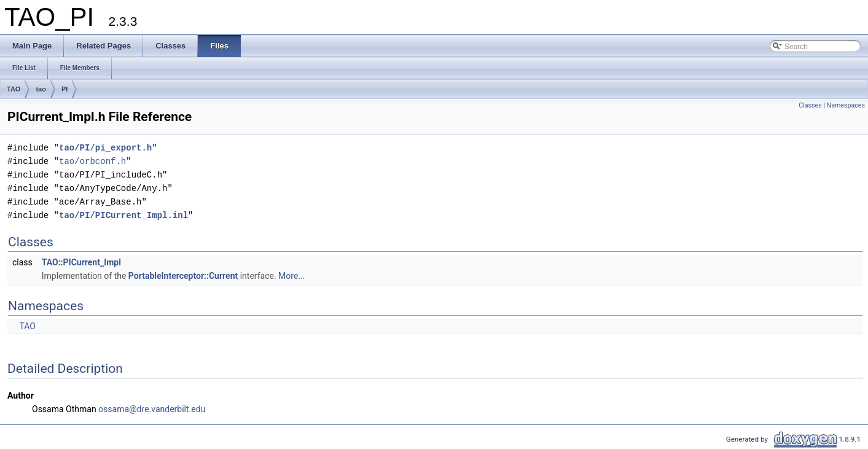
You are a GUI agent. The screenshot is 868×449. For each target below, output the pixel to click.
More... (291, 276)
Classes (810, 105)
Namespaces (846, 105)
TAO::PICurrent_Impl (81, 262)
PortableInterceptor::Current (183, 276)
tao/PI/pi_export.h (105, 148)
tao (41, 89)
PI (65, 89)
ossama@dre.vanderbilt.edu (152, 409)
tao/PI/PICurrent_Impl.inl (123, 215)
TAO (14, 89)
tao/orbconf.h (92, 161)
